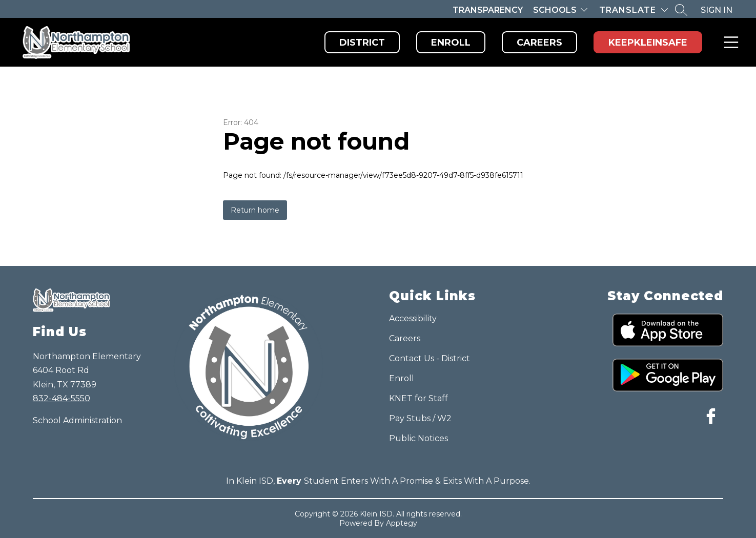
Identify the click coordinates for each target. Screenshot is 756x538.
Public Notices (418, 438)
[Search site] (681, 10)
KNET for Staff (418, 398)
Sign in (717, 10)
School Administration (77, 420)
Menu (729, 42)
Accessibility (413, 318)
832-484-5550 (62, 398)
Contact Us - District (430, 358)
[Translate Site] (634, 10)
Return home (255, 210)
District (362, 43)
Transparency (488, 10)
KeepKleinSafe (648, 43)
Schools (555, 10)
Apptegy (402, 523)
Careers (539, 43)
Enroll (451, 43)
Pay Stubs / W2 (420, 418)
